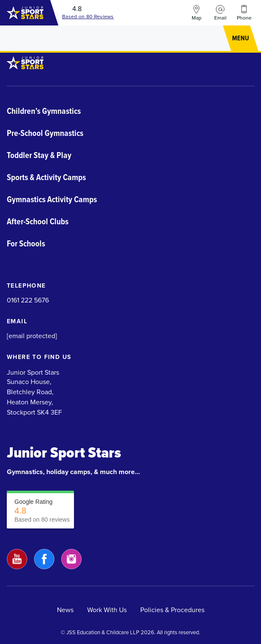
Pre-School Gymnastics (45, 133)
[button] (241, 38)
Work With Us (107, 610)
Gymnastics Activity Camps (52, 199)
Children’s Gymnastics (44, 111)
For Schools (26, 243)
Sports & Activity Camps (46, 177)
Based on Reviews (88, 17)
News (65, 610)
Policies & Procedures (172, 610)
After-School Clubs (38, 221)
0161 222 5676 (28, 300)
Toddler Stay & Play (39, 155)
